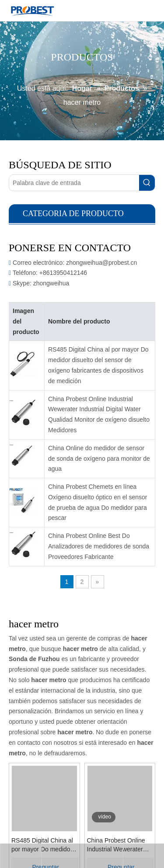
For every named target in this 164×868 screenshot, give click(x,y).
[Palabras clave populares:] (147, 183)
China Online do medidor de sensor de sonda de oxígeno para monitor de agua (99, 459)
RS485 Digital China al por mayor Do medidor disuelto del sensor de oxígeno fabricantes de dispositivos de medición (98, 365)
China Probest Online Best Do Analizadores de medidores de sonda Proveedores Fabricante (99, 546)
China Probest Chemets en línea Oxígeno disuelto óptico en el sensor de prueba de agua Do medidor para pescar (98, 502)
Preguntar (27, 829)
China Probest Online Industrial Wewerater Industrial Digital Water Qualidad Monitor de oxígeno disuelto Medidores (99, 414)
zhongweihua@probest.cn (101, 263)
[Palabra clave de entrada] (74, 183)
